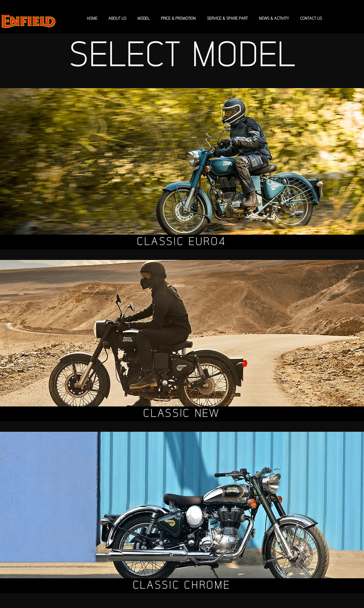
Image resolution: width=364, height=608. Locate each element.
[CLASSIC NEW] (182, 414)
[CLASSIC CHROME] (182, 586)
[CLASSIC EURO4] (182, 242)
